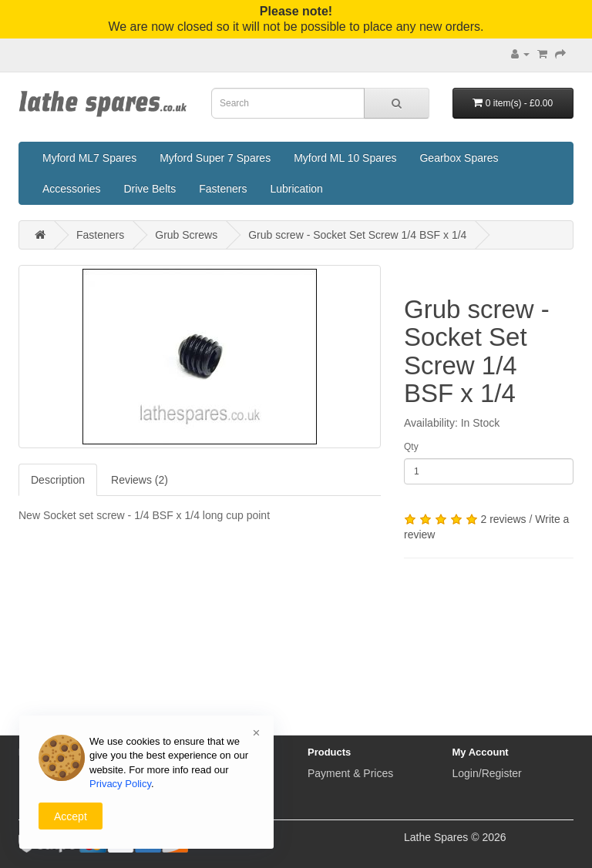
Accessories (71, 189)
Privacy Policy (120, 784)
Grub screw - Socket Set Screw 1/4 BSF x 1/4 (357, 235)
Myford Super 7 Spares (215, 158)
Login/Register (487, 773)
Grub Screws (186, 235)
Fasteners (223, 189)
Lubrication (296, 189)
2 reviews (503, 519)
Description (58, 480)
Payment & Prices (350, 773)
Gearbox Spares (459, 158)
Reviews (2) (140, 480)
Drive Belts (150, 189)
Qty (411, 447)
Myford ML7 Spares (89, 158)
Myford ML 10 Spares (345, 158)
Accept (71, 816)
